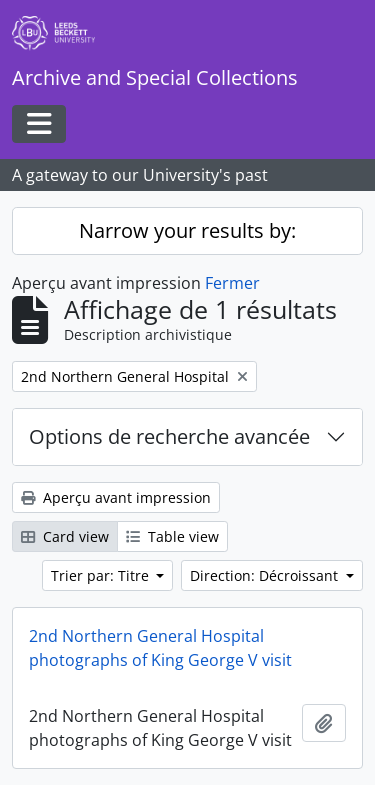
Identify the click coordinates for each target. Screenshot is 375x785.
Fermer (232, 283)
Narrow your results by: (187, 230)
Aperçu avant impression (116, 497)
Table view (172, 536)
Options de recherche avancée (169, 436)
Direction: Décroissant (266, 575)
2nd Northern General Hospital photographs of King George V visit (160, 648)
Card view (65, 536)
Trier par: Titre (102, 575)
